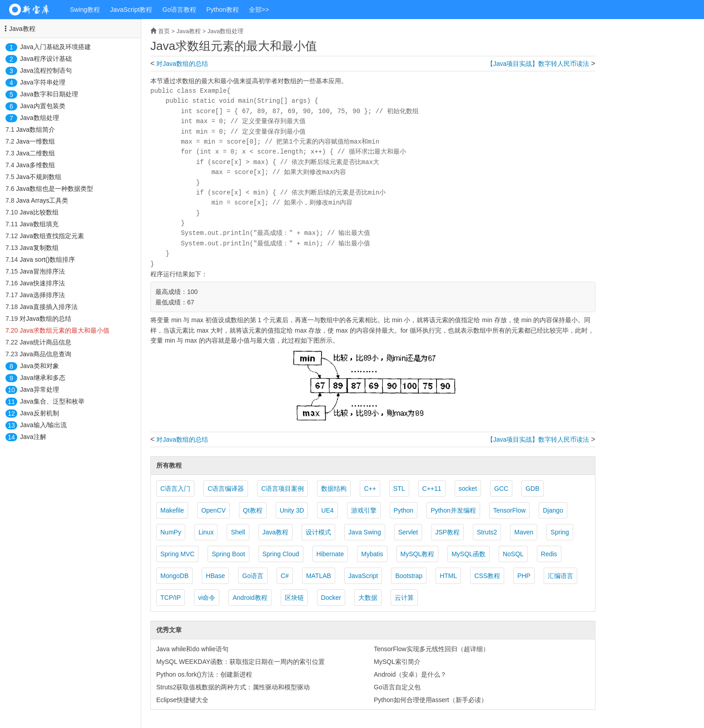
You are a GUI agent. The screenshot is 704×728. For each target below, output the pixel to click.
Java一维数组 (35, 141)
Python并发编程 (453, 510)
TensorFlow (510, 510)
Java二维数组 (35, 153)
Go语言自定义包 (397, 687)
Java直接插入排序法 (49, 307)
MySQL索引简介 (397, 662)
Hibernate (330, 554)
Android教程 (250, 598)
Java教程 (22, 29)
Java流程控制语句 (46, 70)
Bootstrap (409, 576)
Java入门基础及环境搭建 (55, 47)
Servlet (408, 532)
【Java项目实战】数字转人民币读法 (538, 64)
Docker (331, 598)
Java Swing (365, 532)
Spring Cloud (281, 554)
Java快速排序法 (42, 283)
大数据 (368, 598)
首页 (164, 31)
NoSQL (513, 554)
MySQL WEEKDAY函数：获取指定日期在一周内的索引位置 (240, 662)
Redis (549, 554)
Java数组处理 (40, 118)
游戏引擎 (364, 510)
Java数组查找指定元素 (52, 236)
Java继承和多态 (43, 378)
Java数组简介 (35, 130)
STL (399, 489)
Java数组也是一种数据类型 (55, 189)
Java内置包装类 (43, 106)
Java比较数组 (39, 212)
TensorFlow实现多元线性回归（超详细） (431, 649)
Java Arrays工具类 (42, 200)
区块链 (294, 598)
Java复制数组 (39, 248)
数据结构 (334, 489)
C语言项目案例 (283, 489)
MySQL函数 (469, 554)
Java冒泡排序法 (42, 271)
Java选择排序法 (42, 295)
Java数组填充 (39, 224)
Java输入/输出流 (43, 425)
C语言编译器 (226, 489)
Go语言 (253, 576)
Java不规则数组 (39, 177)
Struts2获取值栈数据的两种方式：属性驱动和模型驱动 (233, 687)
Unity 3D (292, 510)
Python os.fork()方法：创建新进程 (204, 674)
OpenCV (213, 510)
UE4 (327, 510)
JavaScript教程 (131, 10)
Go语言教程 (180, 10)
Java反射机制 (40, 413)
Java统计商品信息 (45, 342)
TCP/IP (171, 598)
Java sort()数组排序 (47, 259)
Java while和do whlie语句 (192, 649)
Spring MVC (177, 554)
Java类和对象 (40, 366)
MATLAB (319, 576)
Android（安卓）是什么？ (410, 674)
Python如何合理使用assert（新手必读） (431, 700)
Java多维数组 (35, 165)
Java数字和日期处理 (49, 94)
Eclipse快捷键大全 (182, 700)
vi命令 (207, 598)
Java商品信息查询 (45, 354)
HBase (215, 576)
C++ (370, 489)
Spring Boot (228, 554)
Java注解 (33, 437)
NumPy (171, 532)
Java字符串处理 (43, 82)
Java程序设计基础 (46, 59)
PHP (524, 576)
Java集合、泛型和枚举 (52, 401)
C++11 (432, 489)
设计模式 (318, 532)
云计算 (404, 598)
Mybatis (372, 554)
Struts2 (487, 532)
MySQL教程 (418, 554)
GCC (501, 489)
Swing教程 (85, 10)
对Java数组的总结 (45, 319)
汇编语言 (560, 576)
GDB (532, 489)
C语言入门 (175, 489)
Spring (560, 532)
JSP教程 (447, 532)
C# (285, 576)
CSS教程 (487, 576)
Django (553, 510)
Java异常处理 (40, 389)
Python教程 (223, 10)
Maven (524, 532)
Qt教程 (253, 510)
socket (468, 489)
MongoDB (174, 576)
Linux (206, 532)
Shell (238, 532)
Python (404, 510)
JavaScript (363, 576)
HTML (448, 576)
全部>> (259, 10)
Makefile (172, 510)
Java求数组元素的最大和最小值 (64, 330)
